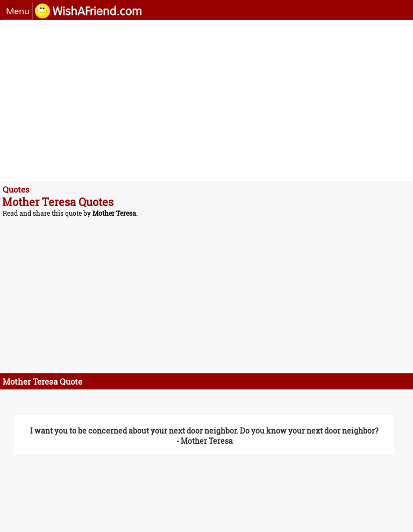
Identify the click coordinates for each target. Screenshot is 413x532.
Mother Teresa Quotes (58, 202)
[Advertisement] (206, 101)
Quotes (16, 189)
